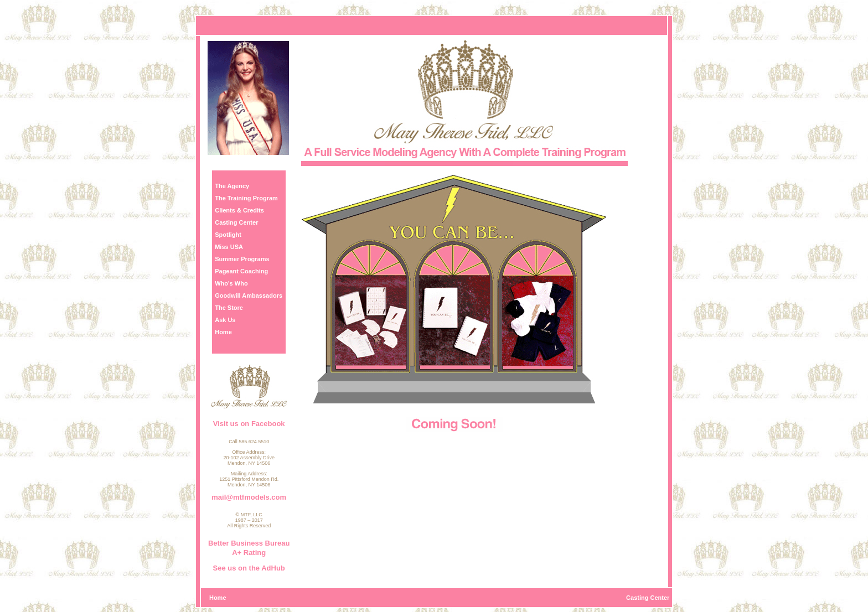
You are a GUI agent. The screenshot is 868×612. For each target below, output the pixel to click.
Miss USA (229, 247)
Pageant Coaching (241, 271)
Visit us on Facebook (249, 424)
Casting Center (236, 222)
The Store (229, 308)
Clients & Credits (239, 210)
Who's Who (231, 283)
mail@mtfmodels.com (249, 497)
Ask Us (225, 320)
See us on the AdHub (249, 568)
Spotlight (228, 235)
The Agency (232, 186)
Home (223, 332)
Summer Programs (242, 259)
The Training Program (246, 198)
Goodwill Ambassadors (249, 295)
